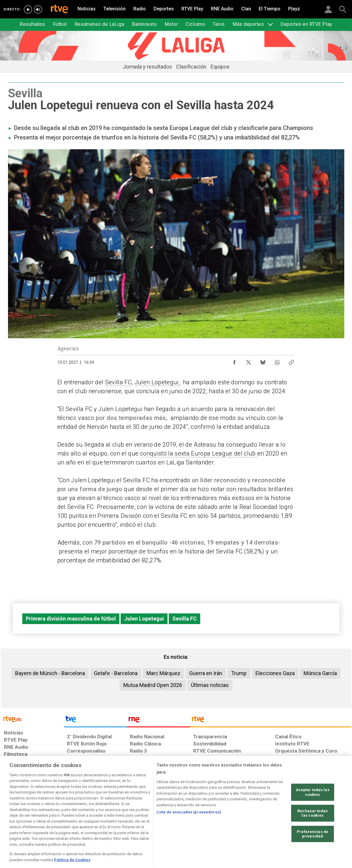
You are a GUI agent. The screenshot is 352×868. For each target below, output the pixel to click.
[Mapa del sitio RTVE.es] (247, 822)
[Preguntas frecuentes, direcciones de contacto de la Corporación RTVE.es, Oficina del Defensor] (278, 822)
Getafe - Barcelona (116, 673)
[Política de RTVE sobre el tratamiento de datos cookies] (112, 822)
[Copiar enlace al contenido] (291, 361)
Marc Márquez (163, 673)
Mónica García (320, 673)
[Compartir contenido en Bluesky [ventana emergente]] (263, 361)
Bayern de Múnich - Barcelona (50, 673)
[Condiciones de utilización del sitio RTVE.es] (13, 822)
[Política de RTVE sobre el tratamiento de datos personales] (58, 822)
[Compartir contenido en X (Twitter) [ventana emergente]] (249, 361)
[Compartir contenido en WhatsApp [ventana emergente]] (277, 361)
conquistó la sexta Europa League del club (199, 453)
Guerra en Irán (206, 673)
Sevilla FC (118, 382)
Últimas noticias (210, 685)
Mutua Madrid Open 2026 (153, 685)
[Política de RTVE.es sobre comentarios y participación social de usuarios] (325, 822)
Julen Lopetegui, (158, 382)
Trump (239, 673)
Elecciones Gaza (275, 673)
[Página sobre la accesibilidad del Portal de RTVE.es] (211, 822)
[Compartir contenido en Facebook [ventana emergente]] (234, 361)
